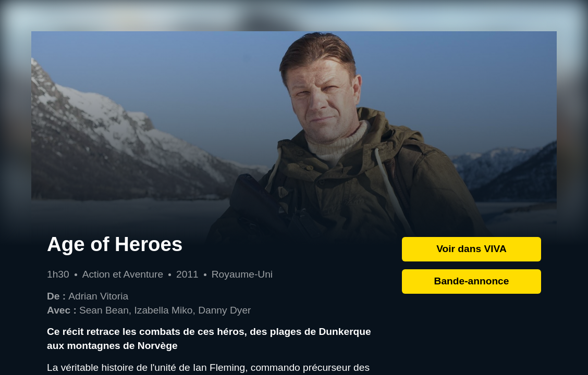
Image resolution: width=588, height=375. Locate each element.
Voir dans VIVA (471, 249)
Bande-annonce (472, 281)
